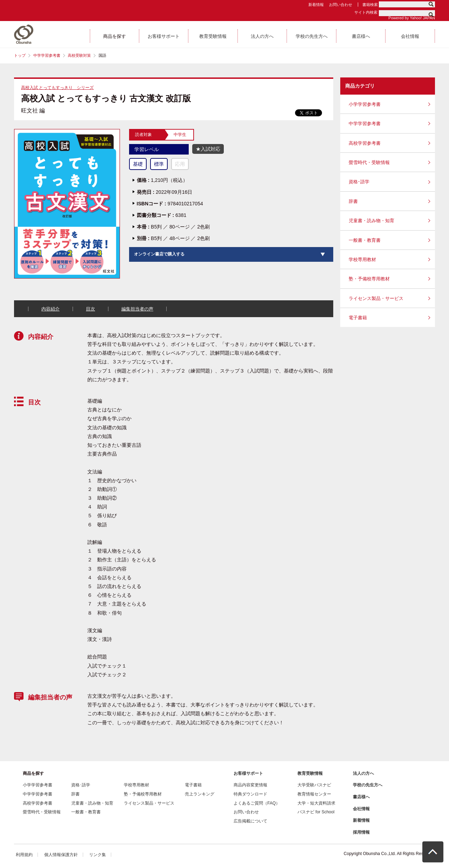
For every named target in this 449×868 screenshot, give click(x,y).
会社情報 (361, 809)
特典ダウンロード (250, 794)
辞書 (353, 201)
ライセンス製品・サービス (376, 298)
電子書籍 (358, 318)
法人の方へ (363, 773)
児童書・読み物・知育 (371, 221)
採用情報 (361, 832)
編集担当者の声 (137, 309)
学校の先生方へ (368, 785)
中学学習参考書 (47, 55)
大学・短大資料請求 (316, 803)
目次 (91, 309)
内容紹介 (51, 309)
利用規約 (24, 855)
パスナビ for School (316, 812)
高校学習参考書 (365, 143)
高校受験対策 (79, 55)
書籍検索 (370, 5)
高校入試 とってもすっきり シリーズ (57, 88)
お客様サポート (248, 773)
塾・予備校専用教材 (369, 279)
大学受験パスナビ (314, 785)
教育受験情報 (310, 773)
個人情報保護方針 (61, 855)
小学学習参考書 (365, 104)
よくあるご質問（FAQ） (257, 803)
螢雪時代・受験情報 (369, 162)
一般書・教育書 (365, 240)
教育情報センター (314, 794)
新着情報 (316, 5)
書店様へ (361, 797)
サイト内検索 (366, 12)
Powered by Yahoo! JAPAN (412, 18)
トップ (20, 55)
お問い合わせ (341, 5)
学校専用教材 (362, 259)
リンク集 (98, 855)
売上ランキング (200, 794)
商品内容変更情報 (250, 785)
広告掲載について (250, 821)
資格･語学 (359, 182)
